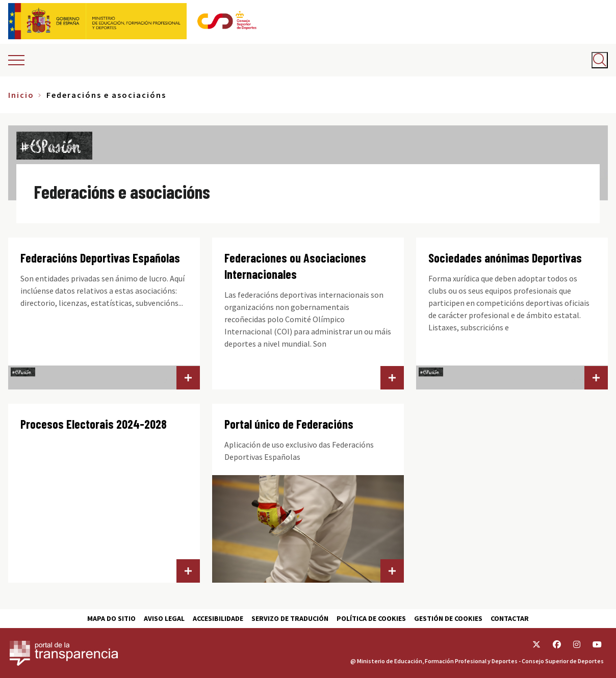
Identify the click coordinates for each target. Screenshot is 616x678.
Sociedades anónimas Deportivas (505, 258)
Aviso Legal (164, 618)
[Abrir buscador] (600, 60)
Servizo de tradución (290, 618)
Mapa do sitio (111, 618)
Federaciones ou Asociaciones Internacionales (295, 266)
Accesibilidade (218, 618)
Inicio (21, 95)
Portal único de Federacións (289, 424)
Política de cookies (371, 618)
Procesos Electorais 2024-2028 (94, 424)
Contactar (510, 618)
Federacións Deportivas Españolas (100, 258)
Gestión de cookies (448, 618)
